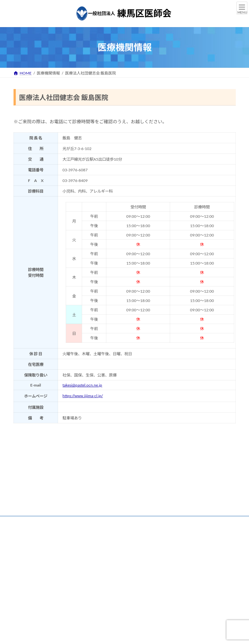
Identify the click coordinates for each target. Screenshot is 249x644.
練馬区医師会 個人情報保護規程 (139, 522)
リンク (25, 522)
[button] (37, 617)
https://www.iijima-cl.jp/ (83, 396)
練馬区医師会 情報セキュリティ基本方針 (54, 526)
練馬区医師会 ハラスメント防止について (137, 526)
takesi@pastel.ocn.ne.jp (82, 385)
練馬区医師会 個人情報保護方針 (71, 522)
